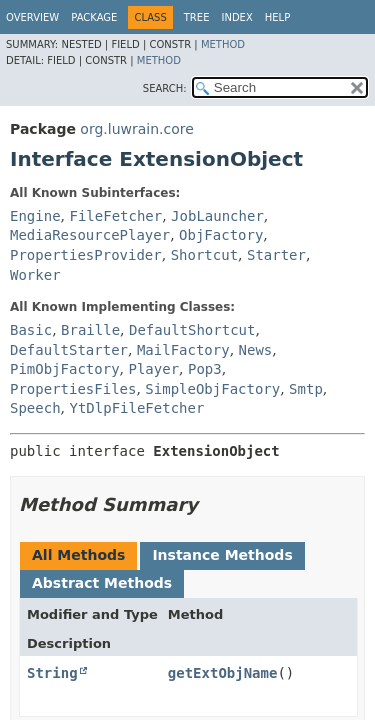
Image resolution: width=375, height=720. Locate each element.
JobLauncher (217, 216)
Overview (32, 17)
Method (223, 44)
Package (94, 17)
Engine (35, 216)
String (52, 673)
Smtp (306, 389)
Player (153, 369)
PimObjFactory (65, 369)
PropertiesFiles (73, 389)
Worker (35, 275)
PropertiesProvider (86, 255)
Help (277, 17)
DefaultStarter (69, 350)
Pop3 (205, 369)
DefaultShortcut (192, 330)
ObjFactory (221, 235)
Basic (31, 330)
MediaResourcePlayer (90, 235)
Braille (90, 330)
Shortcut (204, 255)
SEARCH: (165, 88)
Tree (197, 17)
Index (236, 17)
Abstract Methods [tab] (102, 583)
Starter (276, 255)
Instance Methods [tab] (222, 555)
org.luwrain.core (137, 129)
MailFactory (183, 350)
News (256, 350)
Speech (35, 408)
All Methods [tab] (78, 555)
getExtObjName (223, 673)
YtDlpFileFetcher (136, 408)
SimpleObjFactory (212, 389)
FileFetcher (115, 216)
